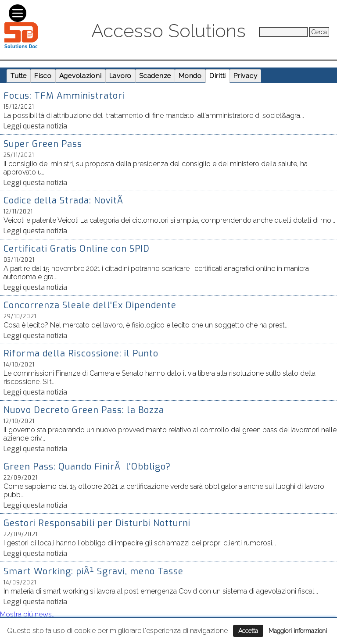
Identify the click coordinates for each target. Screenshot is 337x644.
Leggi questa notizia (35, 126)
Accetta (248, 631)
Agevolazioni (81, 76)
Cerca (319, 32)
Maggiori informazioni (298, 631)
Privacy (245, 76)
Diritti (218, 76)
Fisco (43, 76)
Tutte (19, 76)
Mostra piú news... (28, 614)
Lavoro (121, 76)
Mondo (190, 76)
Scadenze (155, 76)
